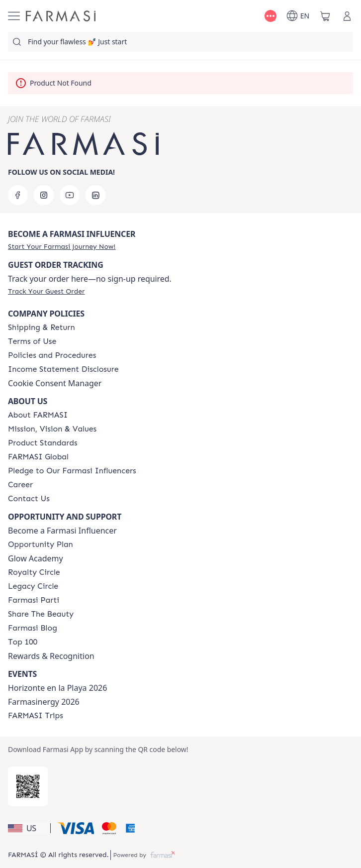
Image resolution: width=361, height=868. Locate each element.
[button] (28, 828)
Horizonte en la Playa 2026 (57, 688)
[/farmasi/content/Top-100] (23, 642)
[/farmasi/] (61, 16)
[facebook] (18, 195)
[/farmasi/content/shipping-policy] (42, 327)
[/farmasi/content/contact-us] (29, 499)
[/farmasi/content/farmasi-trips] (36, 716)
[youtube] (70, 195)
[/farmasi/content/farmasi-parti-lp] (34, 600)
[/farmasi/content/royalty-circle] (34, 572)
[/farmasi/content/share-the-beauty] (41, 614)
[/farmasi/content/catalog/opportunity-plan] (41, 544)
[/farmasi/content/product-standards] (43, 443)
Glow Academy (36, 558)
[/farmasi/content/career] (20, 485)
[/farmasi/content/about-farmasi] (38, 415)
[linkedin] (95, 195)
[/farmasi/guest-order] (46, 291)
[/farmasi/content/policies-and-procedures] (52, 355)
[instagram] (44, 195)
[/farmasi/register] (62, 246)
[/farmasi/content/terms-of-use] (32, 341)
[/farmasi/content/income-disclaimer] (63, 369)
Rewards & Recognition (51, 656)
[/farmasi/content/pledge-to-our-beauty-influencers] (72, 471)
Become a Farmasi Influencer (62, 531)
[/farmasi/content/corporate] (38, 457)
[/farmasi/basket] (325, 16)
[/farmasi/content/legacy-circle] (33, 586)
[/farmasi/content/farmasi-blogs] (33, 628)
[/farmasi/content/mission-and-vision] (52, 429)
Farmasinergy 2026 (44, 702)
